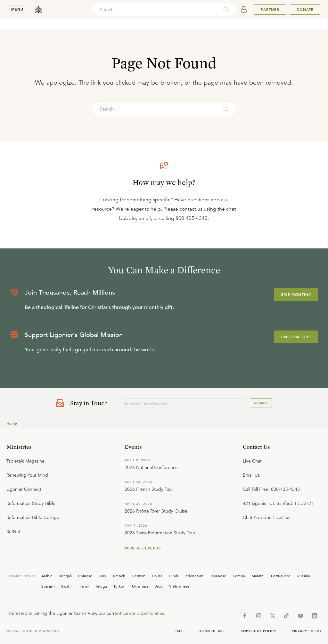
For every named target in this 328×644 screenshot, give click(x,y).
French (119, 576)
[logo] (38, 10)
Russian (304, 576)
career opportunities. (144, 613)
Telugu (101, 586)
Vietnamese (179, 586)
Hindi (173, 576)
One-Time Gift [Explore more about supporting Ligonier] (296, 337)
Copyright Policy (258, 631)
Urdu (159, 586)
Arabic (47, 576)
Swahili (67, 586)
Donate (305, 10)
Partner (270, 10)
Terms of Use (211, 631)
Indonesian (194, 576)
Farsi (103, 576)
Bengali (65, 576)
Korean (239, 576)
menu (17, 9)
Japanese (218, 576)
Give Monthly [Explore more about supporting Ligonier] (296, 295)
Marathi (258, 576)
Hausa (157, 576)
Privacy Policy (307, 631)
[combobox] (155, 10)
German (139, 576)
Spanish (48, 586)
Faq (178, 631)
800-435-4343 (192, 218)
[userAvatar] (244, 10)
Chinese (85, 576)
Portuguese (281, 576)
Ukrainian (140, 586)
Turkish (119, 586)
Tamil (84, 586)
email (145, 218)
